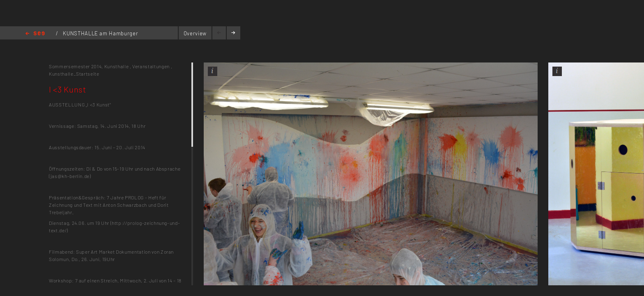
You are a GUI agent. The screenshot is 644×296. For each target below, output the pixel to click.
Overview (195, 33)
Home (35, 34)
